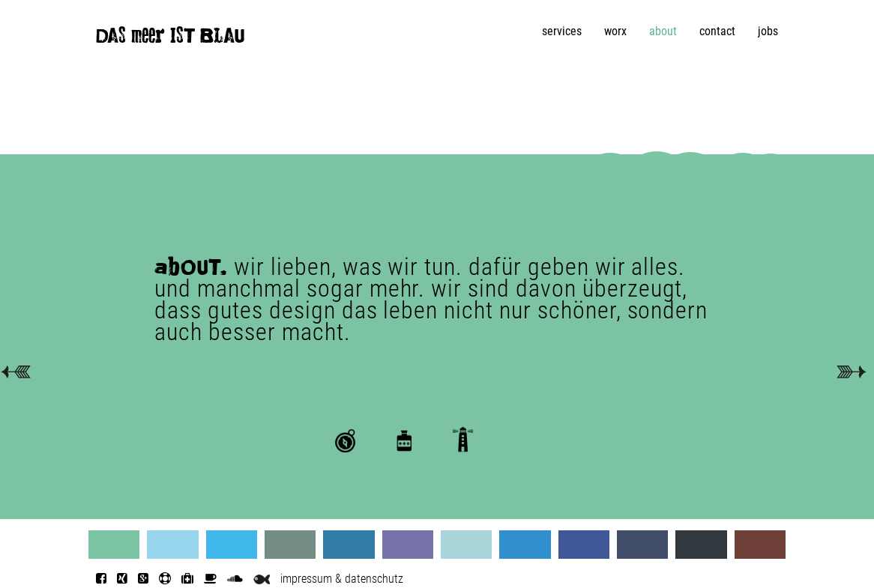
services (562, 31)
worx (615, 31)
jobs (768, 31)
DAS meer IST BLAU (170, 39)
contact (717, 31)
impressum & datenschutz (342, 579)
